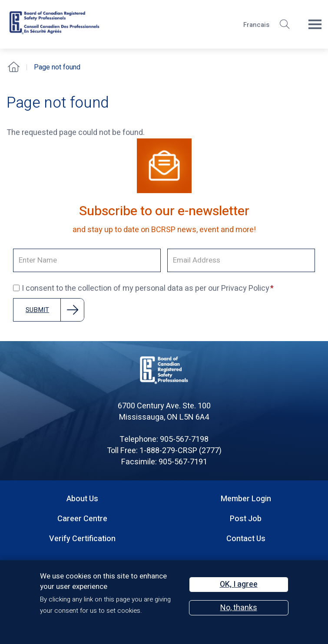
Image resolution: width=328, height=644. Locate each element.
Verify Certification (82, 539)
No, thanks (239, 608)
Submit (37, 310)
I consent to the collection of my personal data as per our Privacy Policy (141, 289)
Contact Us (246, 539)
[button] (285, 24)
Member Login (246, 499)
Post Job (246, 519)
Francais (256, 25)
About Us (82, 499)
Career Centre (82, 519)
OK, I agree (239, 584)
